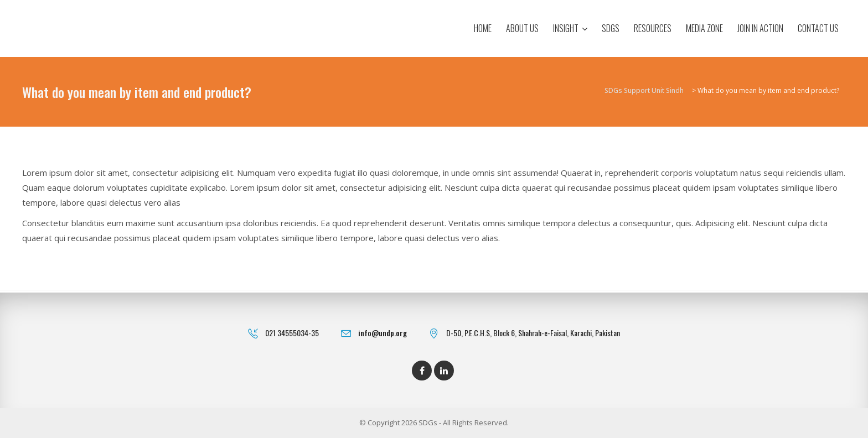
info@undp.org (383, 333)
